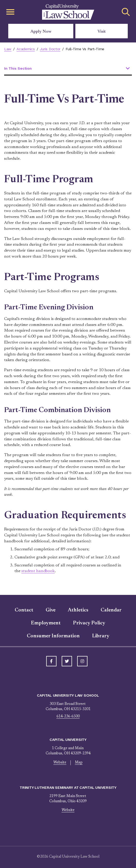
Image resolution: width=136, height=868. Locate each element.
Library (101, 636)
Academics (26, 49)
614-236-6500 (68, 717)
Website (60, 763)
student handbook (38, 571)
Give (51, 610)
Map (79, 763)
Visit (102, 32)
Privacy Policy (89, 623)
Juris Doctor (51, 49)
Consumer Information (53, 636)
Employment (46, 623)
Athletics (78, 610)
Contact (24, 610)
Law (8, 49)
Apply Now (41, 32)
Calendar (111, 610)
